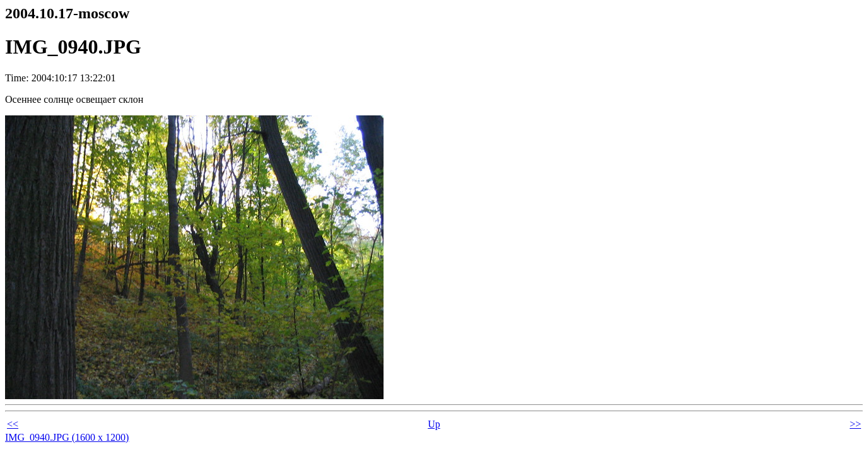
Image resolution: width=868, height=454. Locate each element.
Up (434, 424)
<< (13, 424)
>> (855, 424)
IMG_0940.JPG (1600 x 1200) (67, 437)
